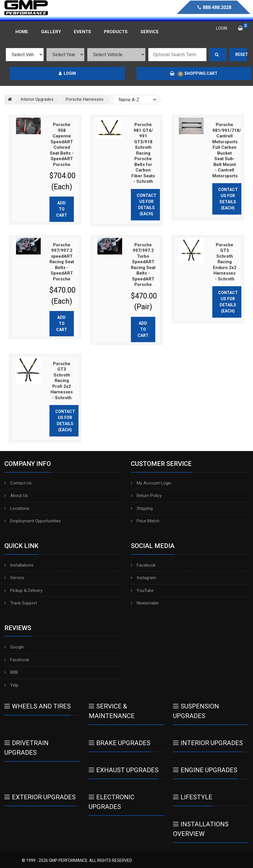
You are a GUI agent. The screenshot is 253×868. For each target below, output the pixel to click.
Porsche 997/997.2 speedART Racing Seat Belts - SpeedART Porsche (62, 262)
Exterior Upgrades (40, 797)
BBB (11, 672)
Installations (19, 565)
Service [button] (150, 32)
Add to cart (62, 209)
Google (14, 647)
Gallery (51, 32)
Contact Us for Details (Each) (147, 205)
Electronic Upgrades (112, 802)
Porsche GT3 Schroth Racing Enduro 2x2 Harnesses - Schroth (225, 262)
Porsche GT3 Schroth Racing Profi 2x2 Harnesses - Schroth (62, 381)
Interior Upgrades (208, 743)
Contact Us (18, 483)
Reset (241, 54)
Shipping (142, 508)
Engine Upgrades (205, 770)
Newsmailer (145, 603)
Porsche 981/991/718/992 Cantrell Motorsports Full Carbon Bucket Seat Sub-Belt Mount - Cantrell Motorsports (231, 150)
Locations (17, 508)
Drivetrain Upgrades (26, 748)
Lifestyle (193, 797)
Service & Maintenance (112, 711)
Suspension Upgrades (196, 711)
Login (67, 73)
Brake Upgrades (120, 743)
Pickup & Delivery (23, 591)
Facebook (143, 565)
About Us (16, 496)
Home (22, 32)
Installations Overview (201, 829)
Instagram (144, 578)
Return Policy (146, 496)
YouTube (142, 591)
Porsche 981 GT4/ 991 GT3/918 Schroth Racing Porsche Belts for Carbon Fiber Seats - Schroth (143, 153)
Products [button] (116, 32)
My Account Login (151, 483)
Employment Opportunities (33, 521)
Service (14, 578)
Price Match (145, 521)
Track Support (21, 603)
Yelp (11, 685)
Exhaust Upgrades (124, 770)
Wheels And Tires (38, 706)
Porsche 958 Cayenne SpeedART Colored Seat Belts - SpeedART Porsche (62, 145)
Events (82, 32)
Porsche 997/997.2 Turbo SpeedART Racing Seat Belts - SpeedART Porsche (143, 265)
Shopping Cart (194, 74)
